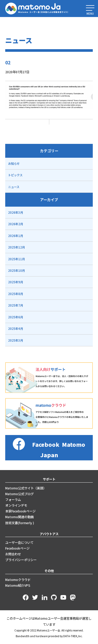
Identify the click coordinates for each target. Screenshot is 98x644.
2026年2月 (16, 224)
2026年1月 (16, 236)
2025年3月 (16, 340)
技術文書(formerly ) (20, 523)
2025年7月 (16, 305)
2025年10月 (16, 270)
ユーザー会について (19, 543)
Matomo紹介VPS (18, 585)
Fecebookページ (17, 548)
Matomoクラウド (18, 580)
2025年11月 (16, 259)
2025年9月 (16, 282)
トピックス (15, 175)
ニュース (14, 187)
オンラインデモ (16, 505)
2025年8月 (16, 294)
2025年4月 (16, 329)
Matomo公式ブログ (19, 494)
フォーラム (13, 500)
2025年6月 (16, 317)
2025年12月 (16, 247)
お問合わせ (13, 554)
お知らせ (14, 163)
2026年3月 (16, 212)
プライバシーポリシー (21, 560)
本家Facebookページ (20, 511)
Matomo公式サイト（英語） (26, 488)
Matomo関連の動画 (19, 517)
